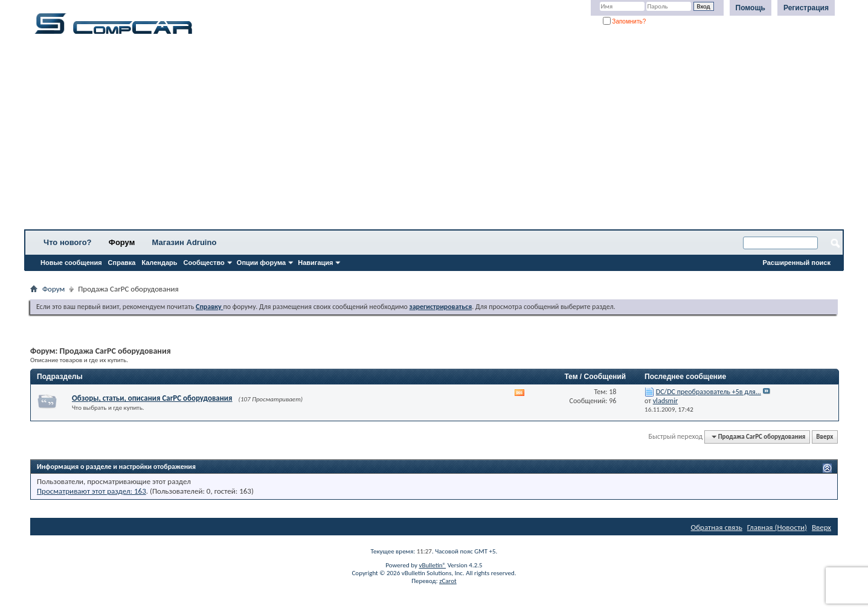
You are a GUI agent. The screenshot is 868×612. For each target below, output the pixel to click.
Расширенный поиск (797, 263)
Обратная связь (717, 527)
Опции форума (261, 263)
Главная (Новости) (777, 527)
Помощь (751, 8)
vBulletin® (432, 565)
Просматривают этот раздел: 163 (92, 491)
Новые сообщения (71, 263)
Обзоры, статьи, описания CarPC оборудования (152, 398)
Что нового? (68, 242)
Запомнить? (625, 21)
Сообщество (204, 263)
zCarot (448, 581)
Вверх (825, 437)
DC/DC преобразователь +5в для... (709, 392)
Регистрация (806, 8)
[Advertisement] (378, 136)
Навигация (315, 263)
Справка (122, 263)
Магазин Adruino (185, 242)
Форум (122, 242)
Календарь (159, 263)
